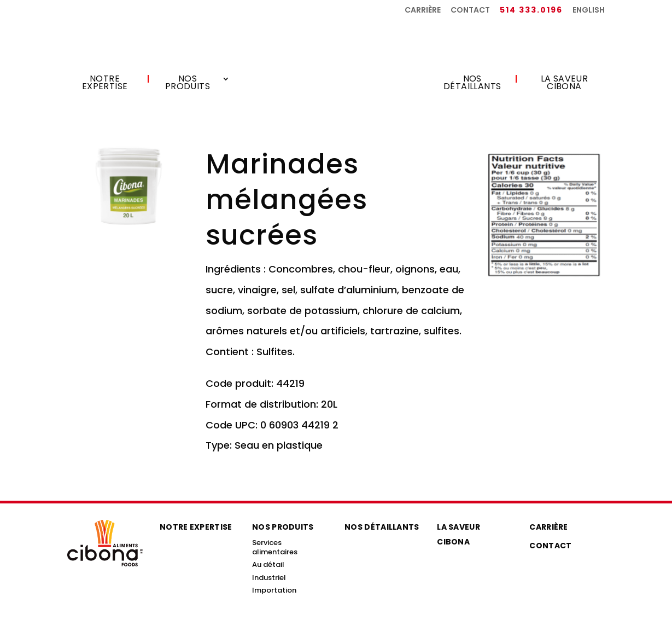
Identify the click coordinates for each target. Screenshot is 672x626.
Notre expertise (105, 84)
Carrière (423, 11)
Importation (274, 590)
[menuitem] (589, 13)
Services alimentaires (275, 547)
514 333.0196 (531, 11)
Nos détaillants (472, 84)
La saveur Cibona (565, 84)
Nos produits (188, 84)
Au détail (268, 564)
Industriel (269, 578)
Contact (470, 11)
